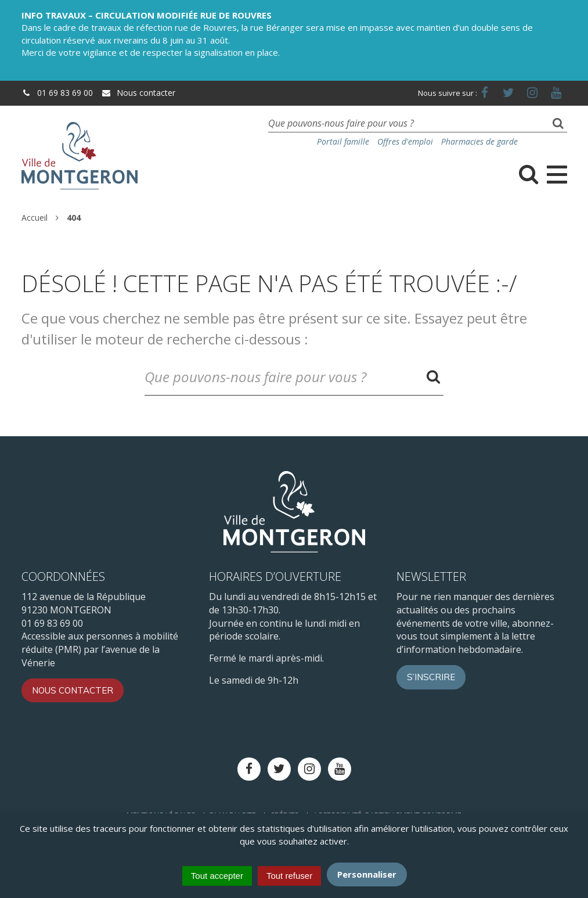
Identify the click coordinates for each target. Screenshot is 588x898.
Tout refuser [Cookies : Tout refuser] (289, 876)
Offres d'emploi (405, 141)
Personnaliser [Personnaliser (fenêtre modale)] (367, 874)
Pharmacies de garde (479, 141)
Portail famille (343, 141)
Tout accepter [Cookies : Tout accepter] (217, 876)
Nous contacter (138, 93)
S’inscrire (431, 677)
